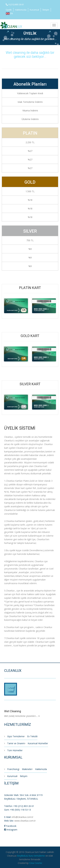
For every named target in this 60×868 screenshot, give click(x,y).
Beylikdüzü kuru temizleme (31, 856)
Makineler (25, 769)
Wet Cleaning (13, 711)
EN (9, 13)
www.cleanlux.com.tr (25, 821)
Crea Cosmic (36, 863)
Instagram (11, 830)
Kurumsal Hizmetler (36, 743)
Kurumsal (34, 10)
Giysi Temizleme (14, 736)
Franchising (12, 769)
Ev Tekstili (31, 736)
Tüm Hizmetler (13, 750)
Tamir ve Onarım (14, 743)
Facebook (10, 826)
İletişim (46, 10)
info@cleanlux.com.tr (22, 817)
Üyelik (9, 10)
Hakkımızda (21, 10)
